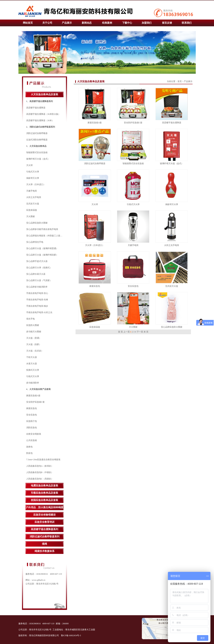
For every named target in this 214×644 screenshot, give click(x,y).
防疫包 (29, 453)
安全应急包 (32, 415)
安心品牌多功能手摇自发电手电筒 (42, 229)
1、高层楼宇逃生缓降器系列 (40, 101)
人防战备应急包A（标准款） (40, 466)
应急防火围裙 (33, 325)
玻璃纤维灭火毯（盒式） (38, 159)
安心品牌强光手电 (35, 242)
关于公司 (47, 23)
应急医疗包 (32, 421)
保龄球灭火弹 (33, 178)
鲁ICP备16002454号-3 (71, 635)
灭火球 (29, 165)
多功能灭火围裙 (34, 332)
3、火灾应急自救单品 (36, 146)
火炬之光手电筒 (34, 197)
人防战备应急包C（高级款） (40, 479)
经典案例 (107, 23)
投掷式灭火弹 (33, 370)
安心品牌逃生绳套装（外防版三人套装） (45, 236)
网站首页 (28, 23)
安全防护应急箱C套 (35, 402)
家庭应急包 (32, 408)
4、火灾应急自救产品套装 (38, 389)
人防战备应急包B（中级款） (40, 472)
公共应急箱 (32, 440)
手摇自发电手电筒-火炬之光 (39, 312)
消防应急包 (32, 428)
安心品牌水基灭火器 (36, 274)
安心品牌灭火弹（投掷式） (39, 268)
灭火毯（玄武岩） (35, 351)
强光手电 (30, 319)
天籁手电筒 (32, 191)
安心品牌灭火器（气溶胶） (39, 280)
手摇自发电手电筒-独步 (37, 306)
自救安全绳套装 (34, 434)
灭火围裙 (30, 216)
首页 (180, 81)
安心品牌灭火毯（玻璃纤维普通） (42, 248)
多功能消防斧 (33, 383)
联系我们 (187, 23)
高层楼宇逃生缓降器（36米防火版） (43, 114)
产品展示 (67, 23)
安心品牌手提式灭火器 (37, 261)
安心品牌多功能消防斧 (37, 287)
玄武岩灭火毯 (33, 204)
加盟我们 (147, 23)
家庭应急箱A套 (33, 396)
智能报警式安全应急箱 (37, 152)
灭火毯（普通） (34, 338)
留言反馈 (167, 23)
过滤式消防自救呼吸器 (37, 140)
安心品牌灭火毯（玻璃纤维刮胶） (42, 255)
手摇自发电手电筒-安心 (37, 293)
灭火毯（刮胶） (34, 344)
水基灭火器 (32, 364)
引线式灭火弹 (33, 172)
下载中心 (127, 23)
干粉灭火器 (32, 357)
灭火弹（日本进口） (36, 184)
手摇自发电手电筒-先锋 (37, 300)
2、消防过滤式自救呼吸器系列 (41, 127)
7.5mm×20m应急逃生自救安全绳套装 (43, 460)
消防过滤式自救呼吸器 (37, 133)
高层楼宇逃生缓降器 (36, 108)
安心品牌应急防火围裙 (37, 223)
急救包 (29, 447)
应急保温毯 (32, 210)
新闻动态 (87, 23)
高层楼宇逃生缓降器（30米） (40, 120)
